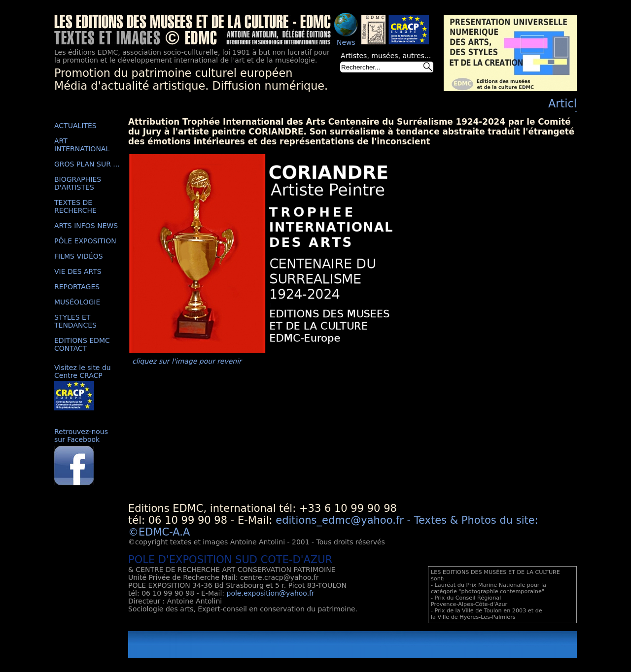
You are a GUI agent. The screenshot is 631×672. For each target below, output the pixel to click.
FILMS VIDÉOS (79, 256)
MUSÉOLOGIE (77, 302)
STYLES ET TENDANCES (75, 321)
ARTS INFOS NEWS (86, 226)
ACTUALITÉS (75, 126)
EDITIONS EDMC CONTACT (82, 344)
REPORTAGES (77, 287)
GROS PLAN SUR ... (87, 164)
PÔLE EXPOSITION (85, 241)
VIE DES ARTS (78, 271)
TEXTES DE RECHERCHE (75, 206)
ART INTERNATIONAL (82, 145)
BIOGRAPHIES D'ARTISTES (78, 183)
